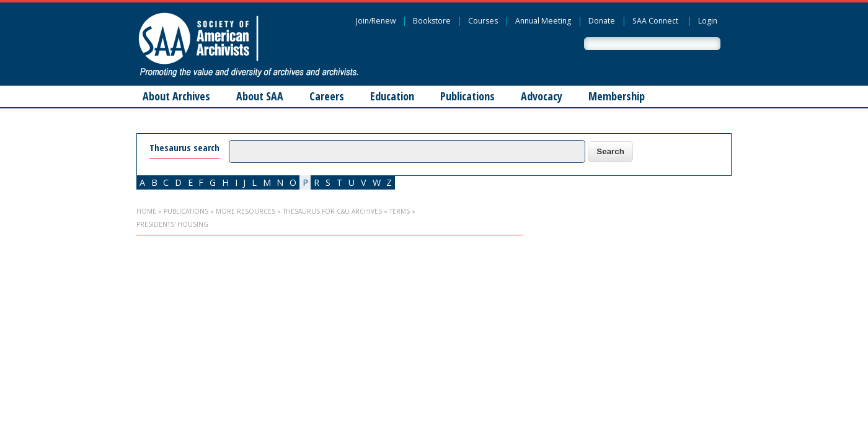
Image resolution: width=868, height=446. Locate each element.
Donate (602, 21)
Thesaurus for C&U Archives (332, 211)
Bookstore (432, 21)
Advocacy (542, 96)
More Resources (246, 211)
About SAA (260, 96)
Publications (467, 96)
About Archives (176, 96)
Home (146, 211)
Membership (617, 96)
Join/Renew (376, 21)
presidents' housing (172, 224)
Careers (327, 96)
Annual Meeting (543, 21)
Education (392, 96)
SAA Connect (655, 21)
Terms (400, 211)
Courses (483, 21)
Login (708, 21)
